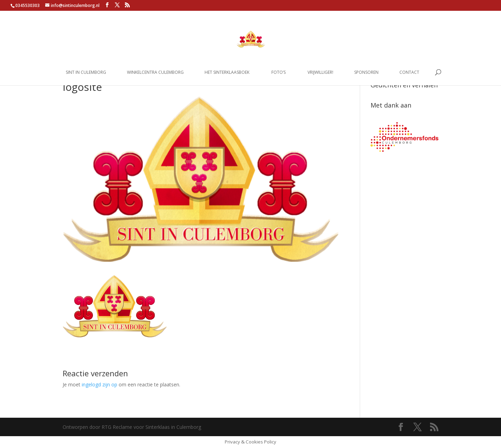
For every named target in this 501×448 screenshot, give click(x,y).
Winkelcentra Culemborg (155, 73)
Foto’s (279, 73)
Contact (409, 73)
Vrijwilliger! (320, 73)
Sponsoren (366, 73)
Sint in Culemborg (86, 73)
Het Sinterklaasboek (227, 73)
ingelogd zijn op (100, 384)
